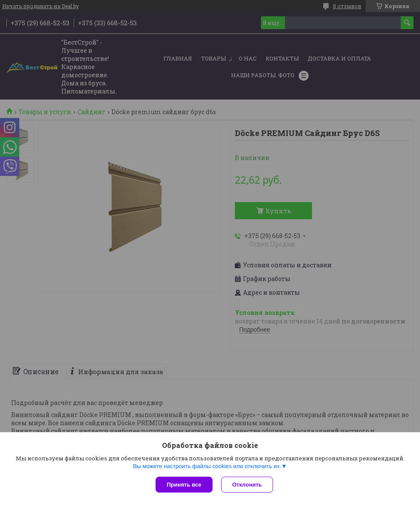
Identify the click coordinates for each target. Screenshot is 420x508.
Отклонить (247, 485)
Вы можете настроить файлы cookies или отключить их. (207, 466)
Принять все (184, 485)
